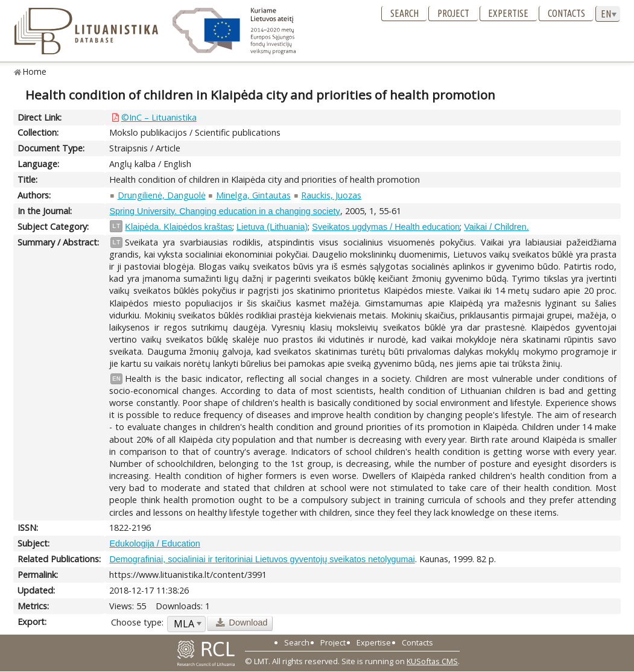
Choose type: (137, 622)
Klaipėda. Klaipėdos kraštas (179, 227)
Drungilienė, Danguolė (162, 195)
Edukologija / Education (154, 544)
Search (404, 13)
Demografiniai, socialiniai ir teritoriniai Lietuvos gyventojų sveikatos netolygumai (262, 559)
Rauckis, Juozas (331, 195)
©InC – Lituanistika (159, 117)
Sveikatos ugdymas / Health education (386, 227)
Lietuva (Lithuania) (272, 227)
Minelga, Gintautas (253, 195)
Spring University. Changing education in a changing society (224, 211)
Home (35, 71)
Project (453, 13)
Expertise (508, 13)
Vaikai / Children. (496, 227)
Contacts (566, 13)
